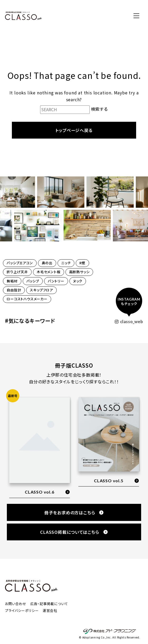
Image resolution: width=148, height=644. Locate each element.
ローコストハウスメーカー (27, 299)
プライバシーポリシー (22, 610)
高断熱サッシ (79, 272)
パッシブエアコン (20, 263)
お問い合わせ (16, 604)
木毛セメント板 (49, 272)
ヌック (78, 281)
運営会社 (50, 610)
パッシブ (33, 281)
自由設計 (14, 290)
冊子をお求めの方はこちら (74, 513)
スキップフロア (41, 290)
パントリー (56, 281)
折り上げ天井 (17, 272)
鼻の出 (47, 263)
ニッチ (66, 263)
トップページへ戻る (74, 130)
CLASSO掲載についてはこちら (74, 532)
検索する (99, 109)
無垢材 (12, 281)
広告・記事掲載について (49, 604)
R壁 (82, 263)
